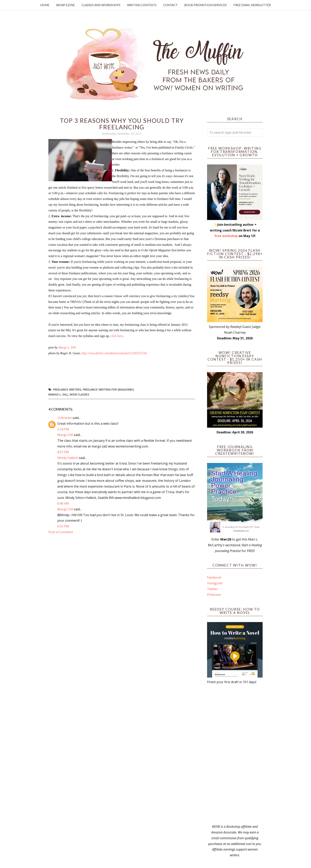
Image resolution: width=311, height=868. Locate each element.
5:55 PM (63, 526)
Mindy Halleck (68, 458)
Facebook (214, 577)
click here (117, 336)
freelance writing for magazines (108, 389)
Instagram (215, 583)
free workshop (226, 236)
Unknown (65, 418)
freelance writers (67, 389)
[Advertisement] (235, 754)
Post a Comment (61, 532)
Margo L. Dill (67, 347)
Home (45, 5)
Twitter (213, 589)
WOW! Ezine (65, 5)
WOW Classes (79, 394)
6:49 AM (63, 503)
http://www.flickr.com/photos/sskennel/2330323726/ (115, 353)
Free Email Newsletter (252, 5)
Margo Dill (65, 435)
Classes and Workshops (101, 5)
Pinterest (214, 595)
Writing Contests (142, 5)
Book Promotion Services (205, 5)
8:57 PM (63, 452)
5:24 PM (63, 429)
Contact (170, 5)
